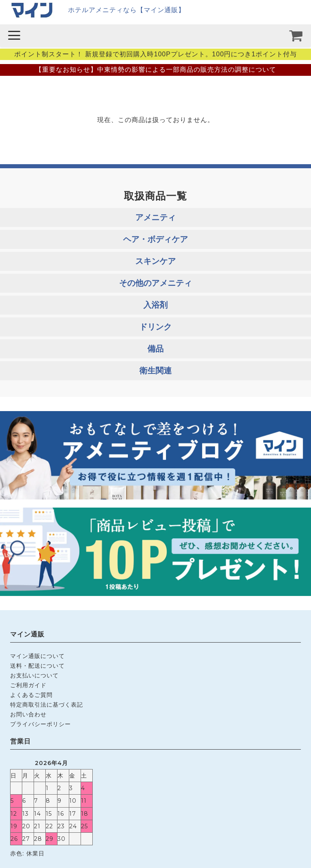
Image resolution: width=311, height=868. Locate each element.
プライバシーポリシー (40, 724)
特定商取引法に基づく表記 (47, 705)
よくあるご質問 (31, 695)
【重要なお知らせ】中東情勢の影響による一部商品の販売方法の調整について (156, 70)
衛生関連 (155, 371)
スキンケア (155, 261)
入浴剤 (155, 305)
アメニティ (155, 217)
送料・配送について (37, 666)
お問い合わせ (28, 714)
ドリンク (155, 327)
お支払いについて (34, 675)
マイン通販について (37, 656)
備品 (155, 349)
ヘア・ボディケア (155, 239)
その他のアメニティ (155, 283)
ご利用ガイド (28, 685)
